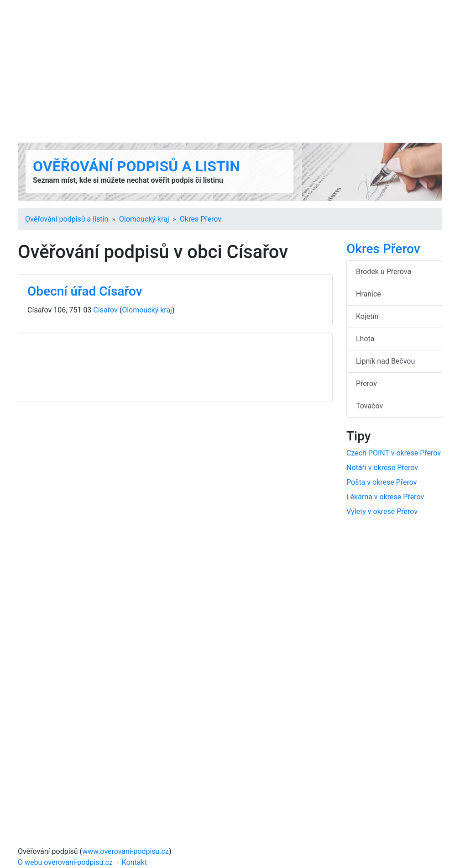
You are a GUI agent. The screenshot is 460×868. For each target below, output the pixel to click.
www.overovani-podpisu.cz (125, 851)
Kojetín (367, 316)
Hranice (369, 294)
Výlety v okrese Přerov (382, 511)
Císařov (105, 310)
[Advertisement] (230, 71)
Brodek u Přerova (384, 272)
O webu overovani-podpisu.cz (65, 862)
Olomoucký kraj (144, 219)
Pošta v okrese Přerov (382, 482)
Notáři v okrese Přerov (382, 468)
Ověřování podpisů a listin (136, 166)
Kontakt (134, 862)
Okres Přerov (201, 219)
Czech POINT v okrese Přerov (394, 453)
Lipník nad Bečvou (385, 361)
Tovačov (369, 406)
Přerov (366, 384)
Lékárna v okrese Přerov (385, 497)
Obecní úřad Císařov (85, 291)
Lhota (365, 339)
